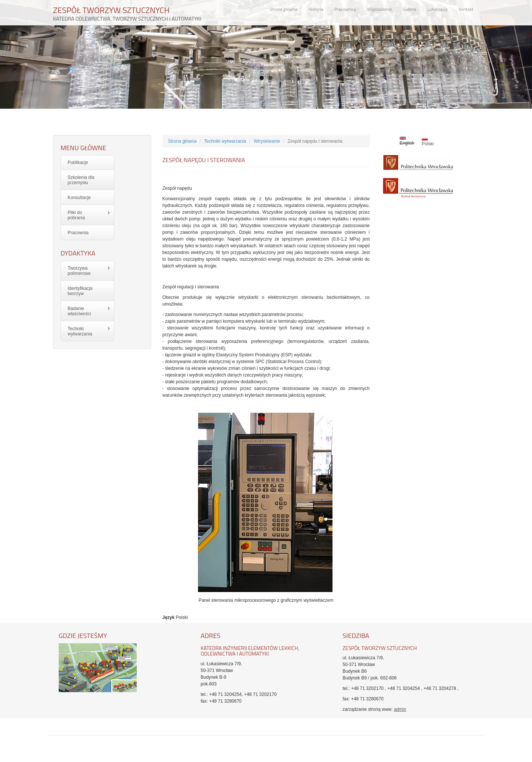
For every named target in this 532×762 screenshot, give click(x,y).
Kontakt (466, 9)
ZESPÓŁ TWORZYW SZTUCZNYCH (127, 12)
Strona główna (284, 9)
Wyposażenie (379, 9)
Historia (316, 9)
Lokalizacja (437, 9)
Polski (428, 142)
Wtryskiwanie (267, 141)
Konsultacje (79, 198)
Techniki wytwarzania (86, 331)
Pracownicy (345, 9)
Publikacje (78, 162)
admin (400, 709)
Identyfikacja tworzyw (80, 291)
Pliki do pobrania (86, 215)
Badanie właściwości (86, 311)
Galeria (410, 9)
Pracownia (78, 233)
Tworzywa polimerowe (86, 271)
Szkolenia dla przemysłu (81, 180)
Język (169, 617)
